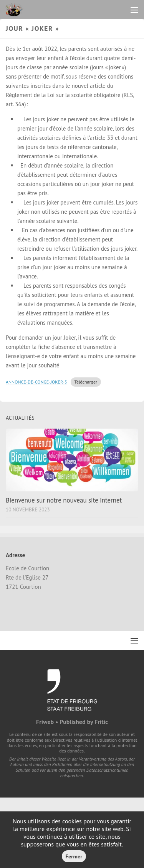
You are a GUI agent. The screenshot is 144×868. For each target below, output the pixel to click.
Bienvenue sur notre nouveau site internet (64, 500)
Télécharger (86, 382)
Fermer (74, 856)
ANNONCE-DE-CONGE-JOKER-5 (36, 382)
